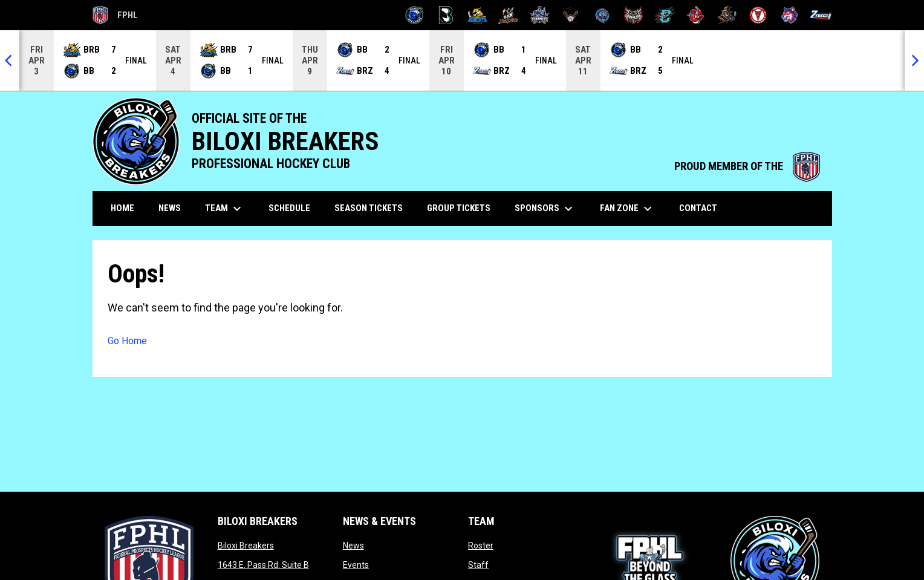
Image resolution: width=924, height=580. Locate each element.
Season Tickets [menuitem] (369, 208)
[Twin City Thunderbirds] (759, 15)
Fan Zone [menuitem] (627, 209)
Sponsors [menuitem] (545, 209)
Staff (478, 565)
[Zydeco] (821, 15)
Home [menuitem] (122, 208)
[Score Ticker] (462, 60)
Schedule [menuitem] (289, 208)
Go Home (127, 341)
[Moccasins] (571, 15)
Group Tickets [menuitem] (459, 208)
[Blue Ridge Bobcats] (477, 15)
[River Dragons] (665, 15)
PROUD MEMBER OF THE (747, 166)
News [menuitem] (170, 208)
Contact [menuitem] (698, 208)
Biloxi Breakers (246, 546)
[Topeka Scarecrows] (727, 15)
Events (356, 565)
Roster (481, 546)
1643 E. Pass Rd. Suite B (263, 565)
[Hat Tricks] (508, 15)
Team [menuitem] (225, 209)
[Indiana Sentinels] (540, 15)
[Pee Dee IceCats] (602, 15)
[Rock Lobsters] (696, 15)
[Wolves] (789, 15)
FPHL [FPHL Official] (115, 15)
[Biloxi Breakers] (415, 15)
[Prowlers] (633, 15)
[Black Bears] (446, 15)
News (353, 546)
